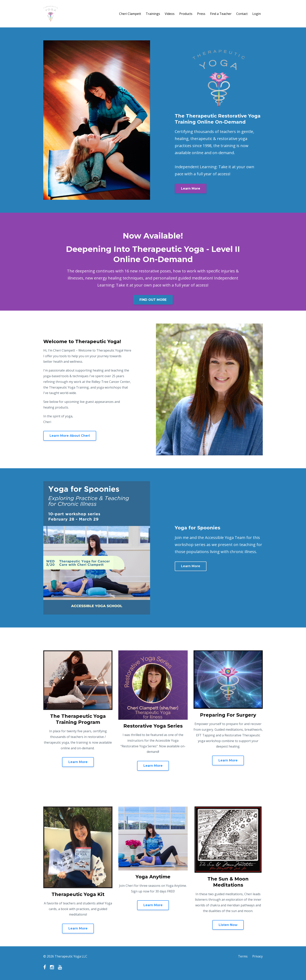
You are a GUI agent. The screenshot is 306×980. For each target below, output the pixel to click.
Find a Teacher (221, 14)
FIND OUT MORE (153, 300)
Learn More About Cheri (70, 436)
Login (257, 14)
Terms (243, 956)
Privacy (258, 956)
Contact (242, 14)
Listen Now (228, 925)
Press (201, 14)
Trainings (153, 14)
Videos (170, 14)
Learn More (191, 188)
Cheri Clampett (130, 14)
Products (186, 14)
